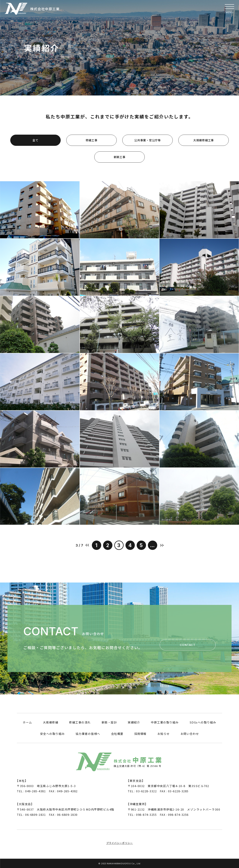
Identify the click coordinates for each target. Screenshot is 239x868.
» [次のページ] (162, 545)
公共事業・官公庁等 (148, 140)
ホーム (27, 722)
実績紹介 (134, 722)
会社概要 (117, 734)
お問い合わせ (190, 734)
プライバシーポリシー (120, 843)
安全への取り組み (52, 734)
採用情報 (140, 734)
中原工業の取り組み (165, 722)
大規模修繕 (51, 722)
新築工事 (120, 157)
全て (35, 140)
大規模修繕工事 (204, 140)
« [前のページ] (87, 545)
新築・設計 (109, 722)
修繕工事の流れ (80, 722)
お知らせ (164, 734)
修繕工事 (92, 140)
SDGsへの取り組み (203, 722)
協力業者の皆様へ (88, 734)
